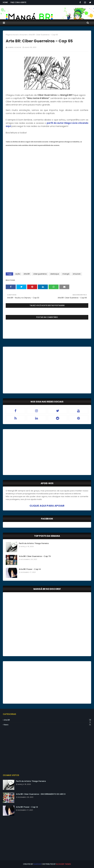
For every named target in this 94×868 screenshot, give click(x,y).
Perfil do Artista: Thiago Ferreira (34, 543)
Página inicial (12, 35)
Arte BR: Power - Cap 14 (30, 569)
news (47, 725)
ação (18, 274)
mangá (66, 274)
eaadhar (37, 864)
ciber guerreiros (40, 274)
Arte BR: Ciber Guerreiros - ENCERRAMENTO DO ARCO (41, 794)
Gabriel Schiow (14, 47)
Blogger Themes (64, 864)
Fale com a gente (18, 2)
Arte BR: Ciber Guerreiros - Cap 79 (35, 556)
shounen (23, 35)
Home (5, 2)
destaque (55, 274)
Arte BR (27, 274)
